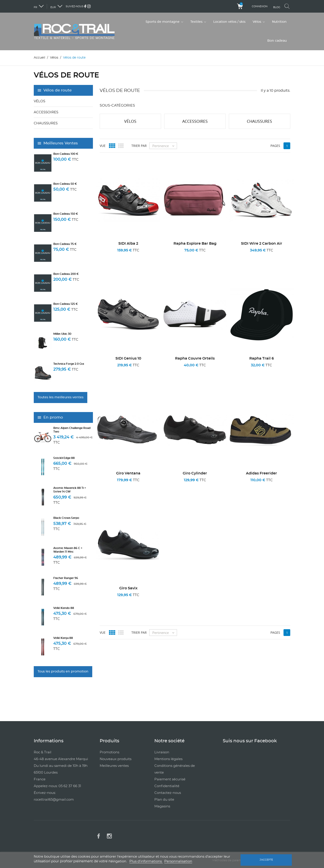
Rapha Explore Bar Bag (195, 244)
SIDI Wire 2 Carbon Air (262, 244)
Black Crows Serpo (66, 518)
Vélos (257, 22)
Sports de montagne (163, 22)
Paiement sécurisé (170, 779)
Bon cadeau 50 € (65, 184)
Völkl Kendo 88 (64, 608)
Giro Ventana (128, 473)
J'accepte (266, 860)
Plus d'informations (146, 861)
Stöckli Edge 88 (64, 458)
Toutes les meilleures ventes (61, 397)
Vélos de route (57, 90)
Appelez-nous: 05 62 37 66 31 (57, 786)
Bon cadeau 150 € (66, 214)
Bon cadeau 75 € (65, 244)
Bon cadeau (277, 41)
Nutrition (279, 22)
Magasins (162, 806)
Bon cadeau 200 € (66, 274)
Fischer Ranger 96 (66, 578)
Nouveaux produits (116, 759)
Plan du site (164, 799)
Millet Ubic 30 (62, 334)
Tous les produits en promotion (63, 671)
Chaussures (46, 123)
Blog (277, 7)
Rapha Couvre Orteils (195, 358)
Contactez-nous (168, 793)
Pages (275, 146)
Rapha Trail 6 (262, 358)
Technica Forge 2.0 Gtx (69, 364)
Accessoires (46, 112)
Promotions (109, 752)
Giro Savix (128, 588)
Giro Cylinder (195, 473)
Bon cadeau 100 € (66, 154)
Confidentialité (167, 786)
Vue (103, 146)
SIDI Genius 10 (128, 358)
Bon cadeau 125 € (66, 304)
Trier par (139, 146)
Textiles (197, 22)
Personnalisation (178, 861)
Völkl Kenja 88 (63, 638)
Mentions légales (168, 759)
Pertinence (164, 146)
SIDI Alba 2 (128, 244)
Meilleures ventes (114, 766)
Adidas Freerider (261, 473)
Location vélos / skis (229, 22)
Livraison (162, 752)
